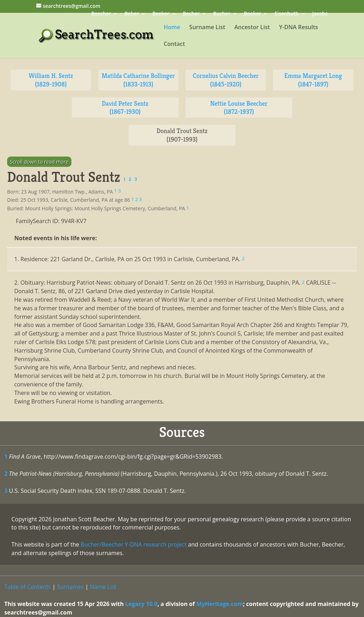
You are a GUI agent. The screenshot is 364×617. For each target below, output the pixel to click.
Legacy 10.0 (141, 604)
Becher (191, 14)
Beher (132, 14)
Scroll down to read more (39, 162)
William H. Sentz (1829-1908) (51, 80)
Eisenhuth (287, 14)
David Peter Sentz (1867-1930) (125, 108)
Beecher (101, 14)
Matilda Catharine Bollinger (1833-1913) (138, 80)
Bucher (222, 14)
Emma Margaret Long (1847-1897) (313, 80)
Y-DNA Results (299, 28)
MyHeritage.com (220, 604)
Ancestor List (252, 28)
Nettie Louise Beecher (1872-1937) (239, 108)
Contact (174, 44)
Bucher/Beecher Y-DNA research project (134, 544)
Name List (103, 587)
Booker (252, 14)
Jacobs (320, 14)
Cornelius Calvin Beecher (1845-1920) (226, 80)
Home (172, 28)
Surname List (207, 28)
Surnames (70, 587)
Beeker (161, 14)
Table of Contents (28, 587)
